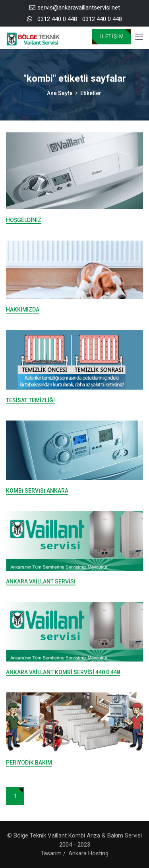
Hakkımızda (23, 310)
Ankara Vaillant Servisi (41, 581)
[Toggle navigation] (139, 37)
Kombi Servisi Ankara (37, 491)
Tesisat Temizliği (30, 400)
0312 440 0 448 (57, 19)
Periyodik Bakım (29, 763)
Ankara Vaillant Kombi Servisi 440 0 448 (63, 672)
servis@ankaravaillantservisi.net (75, 8)
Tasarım (51, 853)
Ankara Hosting (88, 853)
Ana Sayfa (60, 93)
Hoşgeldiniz (24, 220)
